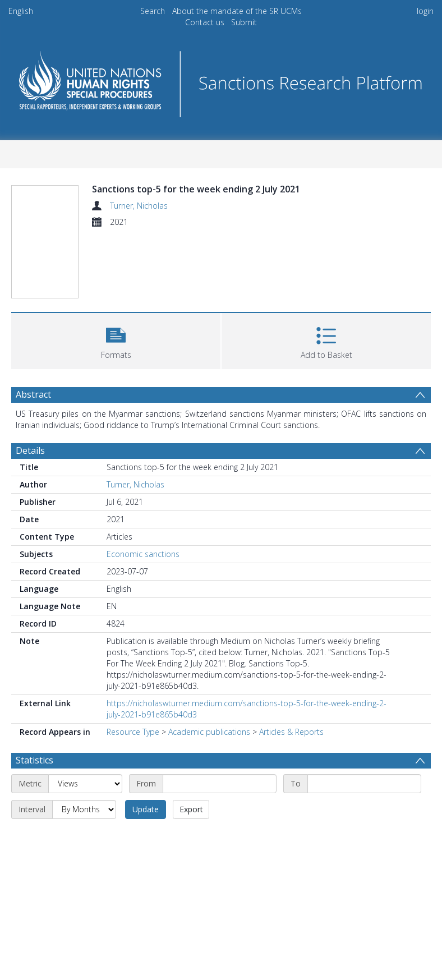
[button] (116, 340)
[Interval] (84, 809)
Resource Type (133, 732)
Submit (244, 22)
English (21, 11)
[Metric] (85, 784)
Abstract (33, 394)
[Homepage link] (221, 81)
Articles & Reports (291, 732)
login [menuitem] (425, 11)
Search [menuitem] (153, 11)
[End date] (364, 784)
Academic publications (209, 732)
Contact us (205, 22)
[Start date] (220, 784)
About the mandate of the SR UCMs (237, 11)
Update (146, 809)
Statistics (34, 760)
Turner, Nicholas (139, 206)
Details (30, 450)
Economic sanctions (143, 554)
